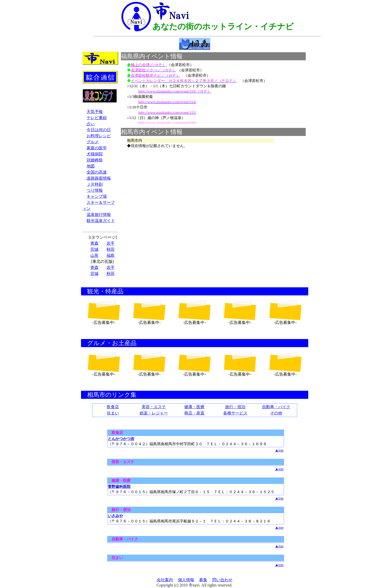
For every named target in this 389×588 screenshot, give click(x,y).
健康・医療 (194, 407)
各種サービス (235, 413)
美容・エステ (154, 407)
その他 (276, 413)
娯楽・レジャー (154, 413)
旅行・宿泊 (235, 407)
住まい (113, 413)
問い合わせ (222, 580)
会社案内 (165, 580)
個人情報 (186, 580)
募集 (203, 580)
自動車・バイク (276, 407)
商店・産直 (194, 413)
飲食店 (113, 407)
